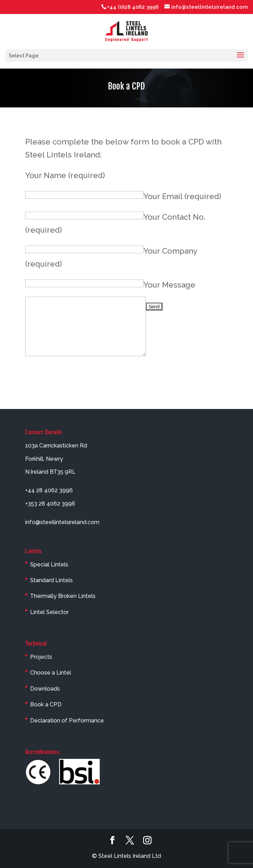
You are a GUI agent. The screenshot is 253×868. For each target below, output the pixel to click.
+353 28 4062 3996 (50, 504)
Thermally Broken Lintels (63, 596)
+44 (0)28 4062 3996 (133, 7)
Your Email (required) (182, 196)
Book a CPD (46, 704)
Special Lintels (49, 564)
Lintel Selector (49, 612)
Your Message (169, 285)
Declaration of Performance (67, 721)
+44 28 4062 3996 (49, 490)
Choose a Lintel (51, 673)
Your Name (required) (65, 175)
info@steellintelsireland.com (62, 522)
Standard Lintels (51, 580)
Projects (41, 657)
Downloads (45, 689)
